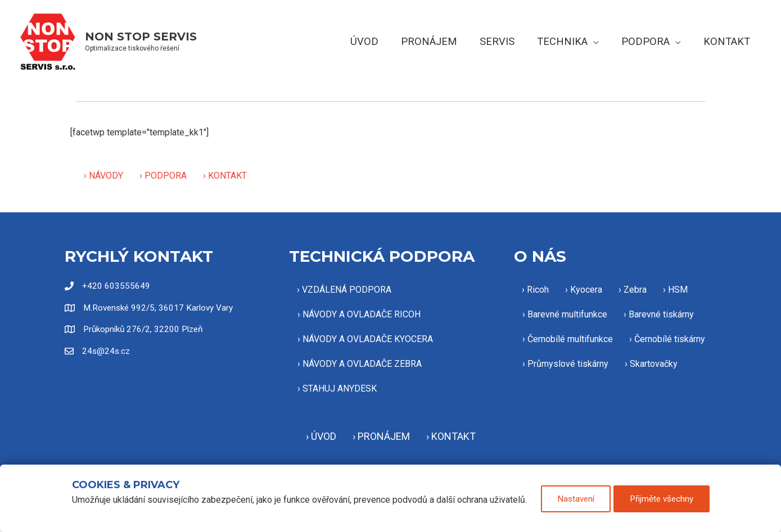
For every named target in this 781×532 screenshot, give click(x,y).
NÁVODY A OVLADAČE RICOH (362, 314)
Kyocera (586, 290)
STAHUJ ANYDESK (340, 388)
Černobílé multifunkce (570, 339)
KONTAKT (227, 176)
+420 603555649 (116, 286)
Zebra (635, 290)
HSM (678, 290)
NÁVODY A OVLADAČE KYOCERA (368, 339)
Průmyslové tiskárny (568, 364)
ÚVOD (324, 436)
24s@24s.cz (107, 352)
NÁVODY (106, 176)
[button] (598, 41)
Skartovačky (654, 364)
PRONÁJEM (384, 436)
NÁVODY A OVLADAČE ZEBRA (362, 364)
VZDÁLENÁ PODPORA (347, 290)
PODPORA (166, 176)
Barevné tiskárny (661, 314)
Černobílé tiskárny (670, 339)
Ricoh (538, 290)
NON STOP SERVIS (141, 37)
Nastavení (574, 501)
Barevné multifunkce (567, 314)
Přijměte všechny (665, 501)
